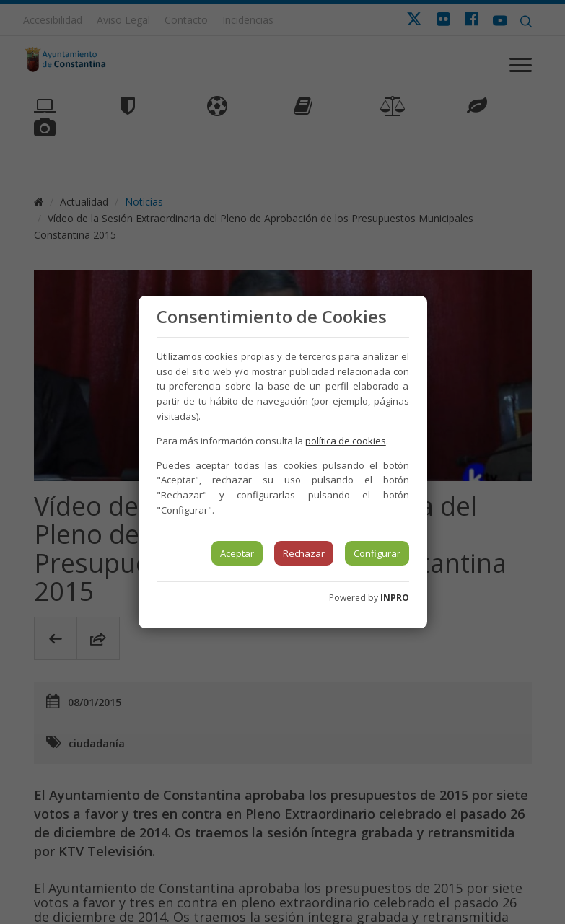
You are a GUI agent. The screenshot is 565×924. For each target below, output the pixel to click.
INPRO (395, 598)
